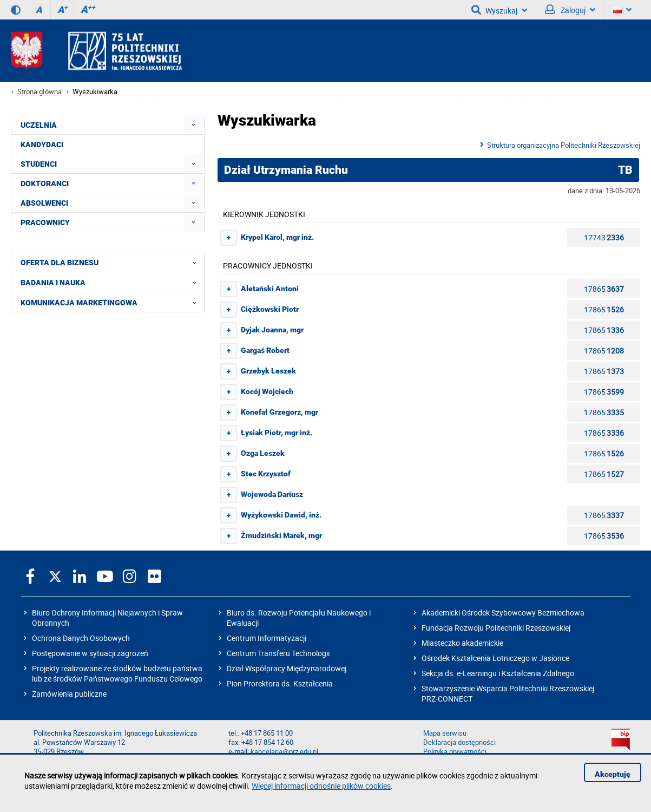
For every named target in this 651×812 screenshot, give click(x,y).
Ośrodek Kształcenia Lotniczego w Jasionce (495, 658)
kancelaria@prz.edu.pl (284, 752)
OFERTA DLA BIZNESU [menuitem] (112, 262)
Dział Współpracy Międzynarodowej (287, 668)
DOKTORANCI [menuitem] (45, 184)
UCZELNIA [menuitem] (39, 125)
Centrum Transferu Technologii (278, 653)
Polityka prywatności (455, 752)
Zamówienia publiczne (69, 694)
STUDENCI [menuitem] (39, 164)
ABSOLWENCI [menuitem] (44, 203)
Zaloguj (570, 10)
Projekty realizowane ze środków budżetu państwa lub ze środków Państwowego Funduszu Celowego (117, 673)
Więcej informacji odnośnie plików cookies (321, 786)
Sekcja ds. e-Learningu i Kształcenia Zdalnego (498, 673)
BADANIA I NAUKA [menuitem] (112, 282)
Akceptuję (613, 774)
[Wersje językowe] (622, 10)
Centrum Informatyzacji (267, 638)
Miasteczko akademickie (462, 643)
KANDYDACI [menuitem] (42, 145)
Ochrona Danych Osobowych (81, 638)
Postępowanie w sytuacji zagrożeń (90, 653)
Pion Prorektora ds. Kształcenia (280, 683)
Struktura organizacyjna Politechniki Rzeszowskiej (564, 145)
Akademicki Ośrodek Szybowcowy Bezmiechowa (503, 613)
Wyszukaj (499, 10)
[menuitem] (193, 125)
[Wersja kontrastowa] (16, 10)
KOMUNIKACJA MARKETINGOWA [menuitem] (112, 302)
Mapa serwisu (445, 733)
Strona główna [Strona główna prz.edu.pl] (40, 92)
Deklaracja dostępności (459, 742)
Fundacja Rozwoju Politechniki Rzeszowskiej (496, 628)
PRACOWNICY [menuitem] (45, 222)
